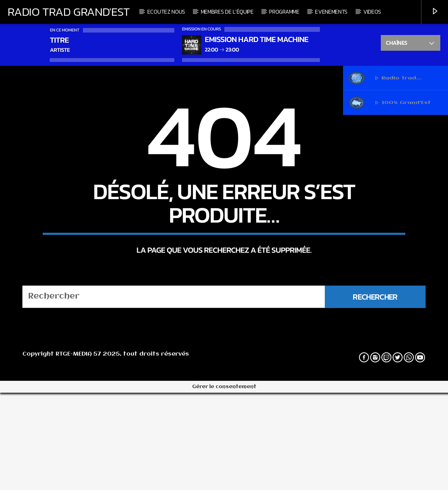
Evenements (331, 12)
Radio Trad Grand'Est (69, 12)
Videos (372, 12)
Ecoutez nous (166, 12)
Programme (284, 12)
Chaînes (410, 44)
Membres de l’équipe (227, 12)
